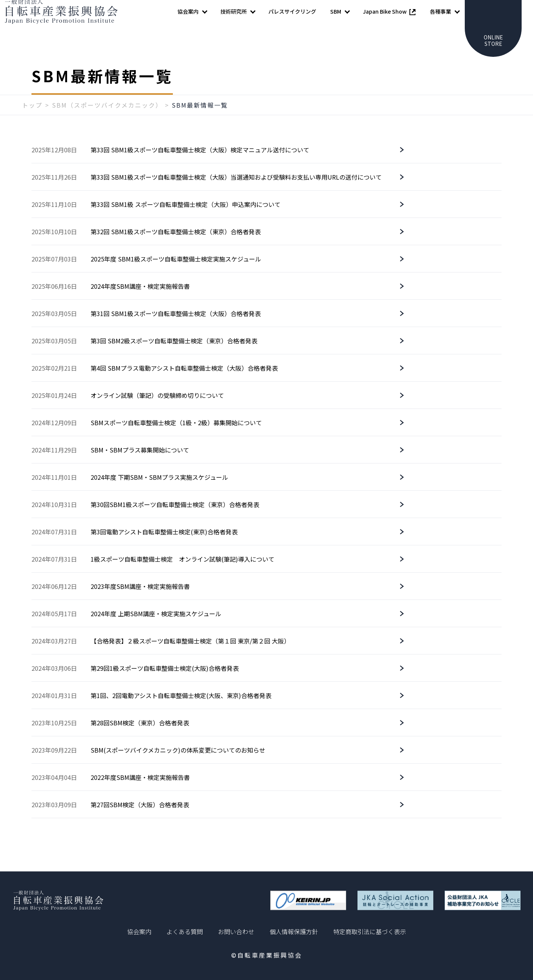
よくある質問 (185, 931)
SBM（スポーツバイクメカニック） (107, 120)
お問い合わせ (236, 931)
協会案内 (139, 931)
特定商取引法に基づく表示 (370, 931)
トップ (32, 120)
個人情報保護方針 (294, 931)
